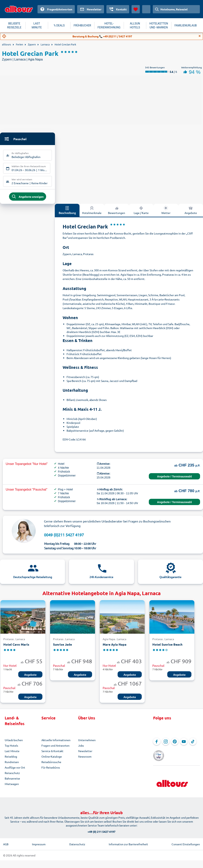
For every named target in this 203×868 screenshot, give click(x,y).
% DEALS (59, 25)
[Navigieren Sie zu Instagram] (166, 744)
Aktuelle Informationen (56, 743)
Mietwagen (12, 787)
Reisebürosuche (51, 765)
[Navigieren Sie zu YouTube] (184, 744)
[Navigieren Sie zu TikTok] (193, 744)
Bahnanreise (12, 781)
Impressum (39, 841)
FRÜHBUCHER (82, 25)
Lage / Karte (141, 213)
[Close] (200, 36)
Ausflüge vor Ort (15, 770)
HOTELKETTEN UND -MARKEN (159, 25)
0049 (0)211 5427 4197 (64, 538)
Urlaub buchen (14, 743)
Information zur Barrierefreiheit (128, 841)
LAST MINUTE (37, 25)
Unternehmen (87, 743)
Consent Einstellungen (186, 841)
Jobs (81, 748)
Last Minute (12, 754)
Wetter (166, 213)
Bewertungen (117, 213)
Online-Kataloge (52, 759)
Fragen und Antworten (55, 748)
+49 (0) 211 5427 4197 (101, 829)
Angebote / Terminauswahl (174, 479)
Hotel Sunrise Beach (167, 647)
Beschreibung (67, 213)
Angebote (191, 213)
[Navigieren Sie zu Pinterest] (175, 744)
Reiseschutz (12, 776)
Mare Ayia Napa (115, 647)
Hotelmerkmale (92, 213)
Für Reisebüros (51, 770)
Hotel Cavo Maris (16, 647)
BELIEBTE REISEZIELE (14, 25)
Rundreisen (12, 765)
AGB (6, 841)
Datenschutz (77, 841)
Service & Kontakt (52, 754)
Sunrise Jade (62, 647)
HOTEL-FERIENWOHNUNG (109, 25)
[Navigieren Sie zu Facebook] (157, 744)
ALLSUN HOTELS (135, 25)
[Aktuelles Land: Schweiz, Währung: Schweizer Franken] (146, 9)
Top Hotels (11, 748)
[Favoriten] (136, 9)
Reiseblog (11, 759)
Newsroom (85, 759)
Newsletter (85, 754)
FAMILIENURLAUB (186, 25)
